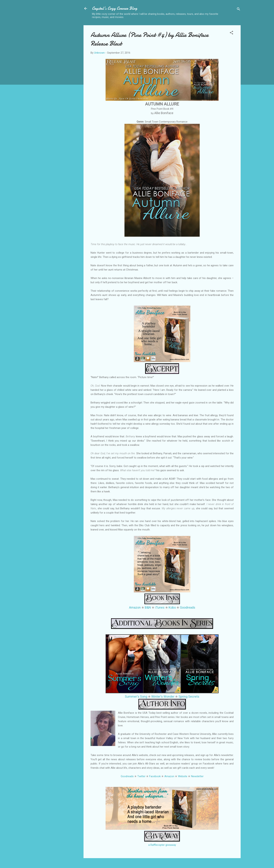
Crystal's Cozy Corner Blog (115, 8)
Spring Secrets (189, 696)
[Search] (239, 10)
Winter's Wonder (163, 696)
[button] (231, 33)
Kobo (172, 607)
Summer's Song (136, 696)
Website (183, 776)
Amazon (135, 607)
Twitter (141, 776)
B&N (148, 607)
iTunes (160, 607)
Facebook (155, 776)
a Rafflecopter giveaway (162, 845)
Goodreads (188, 607)
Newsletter (197, 776)
